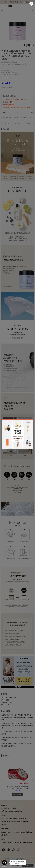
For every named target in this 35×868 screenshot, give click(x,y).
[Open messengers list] (4, 863)
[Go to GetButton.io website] (4, 866)
